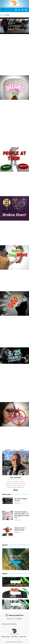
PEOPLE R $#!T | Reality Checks (20, 529)
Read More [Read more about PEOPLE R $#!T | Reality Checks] (17, 532)
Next (22, 450)
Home (2, 15)
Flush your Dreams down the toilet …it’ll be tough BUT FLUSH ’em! (22, 515)
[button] (3, 10)
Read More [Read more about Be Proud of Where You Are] (17, 503)
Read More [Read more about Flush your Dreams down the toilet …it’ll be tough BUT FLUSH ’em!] (17, 520)
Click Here (16, 562)
